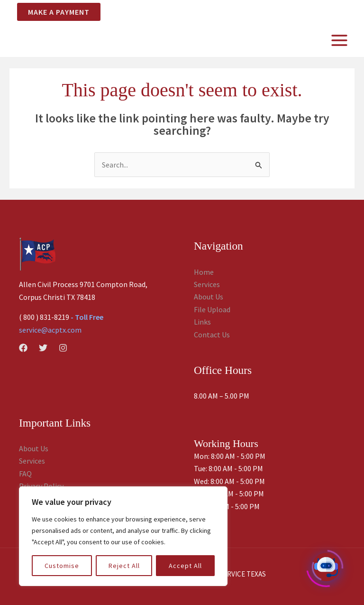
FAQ (25, 474)
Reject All (124, 566)
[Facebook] (23, 348)
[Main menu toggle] (339, 40)
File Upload (212, 309)
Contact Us (212, 335)
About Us (209, 297)
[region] (123, 536)
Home (204, 272)
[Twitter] (43, 348)
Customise (62, 566)
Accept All (185, 566)
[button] (55, 12)
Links (202, 322)
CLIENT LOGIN (331, 11)
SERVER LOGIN (279, 11)
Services (207, 284)
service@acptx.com (50, 330)
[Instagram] (63, 348)
